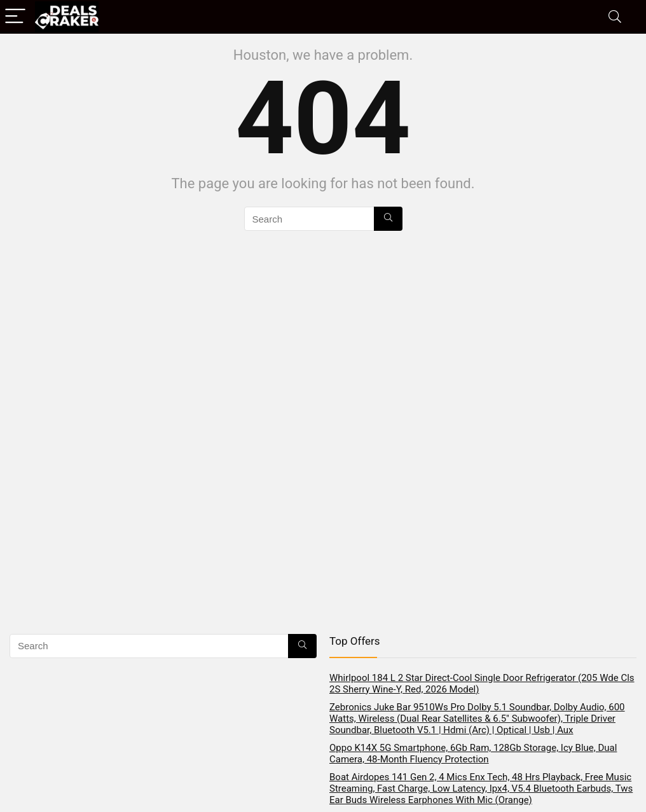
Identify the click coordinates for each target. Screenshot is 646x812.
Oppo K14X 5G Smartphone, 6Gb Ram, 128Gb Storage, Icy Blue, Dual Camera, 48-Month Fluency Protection (473, 754)
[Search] (615, 17)
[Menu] (15, 17)
